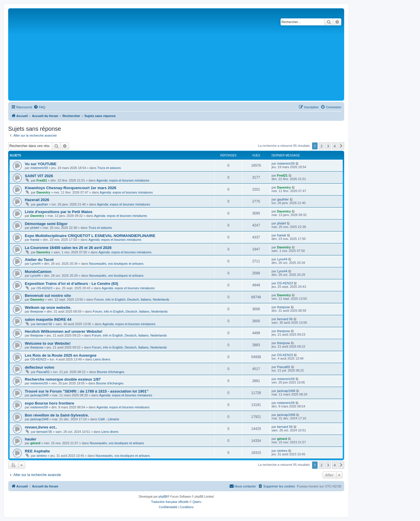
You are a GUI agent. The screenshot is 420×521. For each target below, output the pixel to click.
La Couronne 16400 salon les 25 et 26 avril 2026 (68, 248)
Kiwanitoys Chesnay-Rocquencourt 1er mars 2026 (71, 188)
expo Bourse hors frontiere (49, 403)
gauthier (42, 204)
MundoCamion (38, 272)
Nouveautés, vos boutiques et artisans (116, 264)
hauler (31, 439)
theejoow (37, 311)
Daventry (43, 192)
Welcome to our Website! (48, 343)
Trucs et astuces (109, 168)
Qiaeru (197, 502)
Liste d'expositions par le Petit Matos (59, 212)
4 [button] (335, 146)
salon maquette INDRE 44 (48, 319)
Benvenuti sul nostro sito (48, 296)
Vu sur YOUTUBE (41, 164)
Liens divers (102, 359)
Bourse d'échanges (111, 372)
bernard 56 (44, 324)
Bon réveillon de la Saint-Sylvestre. (57, 415)
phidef (35, 228)
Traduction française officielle (170, 502)
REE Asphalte (37, 451)
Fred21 (42, 180)
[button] (341, 146)
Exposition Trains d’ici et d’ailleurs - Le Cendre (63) (71, 284)
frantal (35, 240)
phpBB (163, 497)
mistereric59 (39, 168)
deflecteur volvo (40, 367)
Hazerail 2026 (37, 200)
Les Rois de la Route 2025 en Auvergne (61, 355)
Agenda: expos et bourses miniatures (123, 180)
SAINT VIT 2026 (39, 176)
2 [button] (322, 146)
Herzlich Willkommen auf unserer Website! (64, 331)
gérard (35, 443)
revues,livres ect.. (41, 427)
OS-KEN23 (44, 288)
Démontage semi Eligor (46, 224)
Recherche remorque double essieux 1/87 (63, 379)
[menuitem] (39, 107)
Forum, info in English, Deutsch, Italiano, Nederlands (132, 299)
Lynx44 (35, 264)
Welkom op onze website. (48, 307)
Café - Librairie (108, 419)
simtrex (42, 456)
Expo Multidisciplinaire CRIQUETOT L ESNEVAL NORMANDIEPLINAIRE (90, 236)
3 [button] (328, 146)
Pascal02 (43, 372)
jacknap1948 (39, 395)
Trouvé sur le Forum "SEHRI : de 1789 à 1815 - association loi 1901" (87, 391)
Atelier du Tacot (39, 260)
